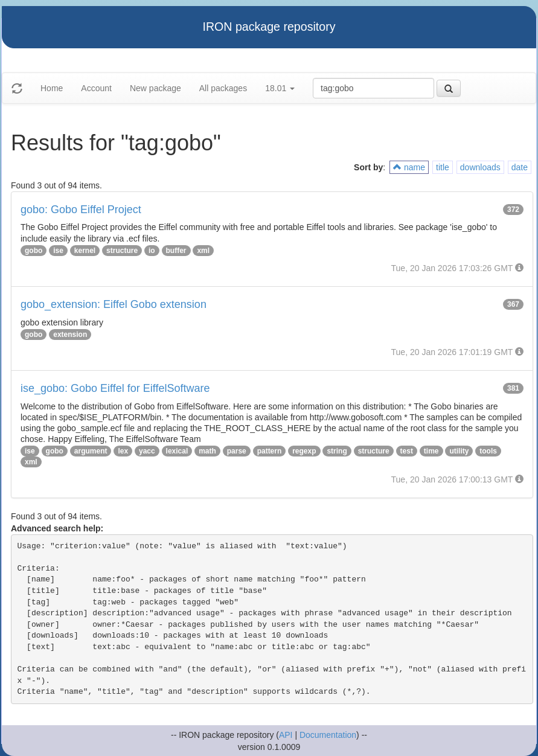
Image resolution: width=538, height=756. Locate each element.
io (152, 251)
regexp (304, 451)
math (207, 451)
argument (91, 451)
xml (203, 251)
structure (122, 251)
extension (70, 335)
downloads (480, 167)
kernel (85, 251)
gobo (34, 251)
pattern (270, 451)
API (286, 735)
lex (123, 451)
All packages (223, 88)
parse (237, 451)
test (407, 451)
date (520, 167)
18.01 (280, 88)
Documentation (328, 735)
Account (96, 88)
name (409, 167)
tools (488, 451)
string (337, 451)
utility (459, 451)
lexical (177, 451)
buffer (176, 251)
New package (155, 88)
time (431, 451)
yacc (147, 451)
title (443, 167)
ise (58, 251)
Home (52, 88)
